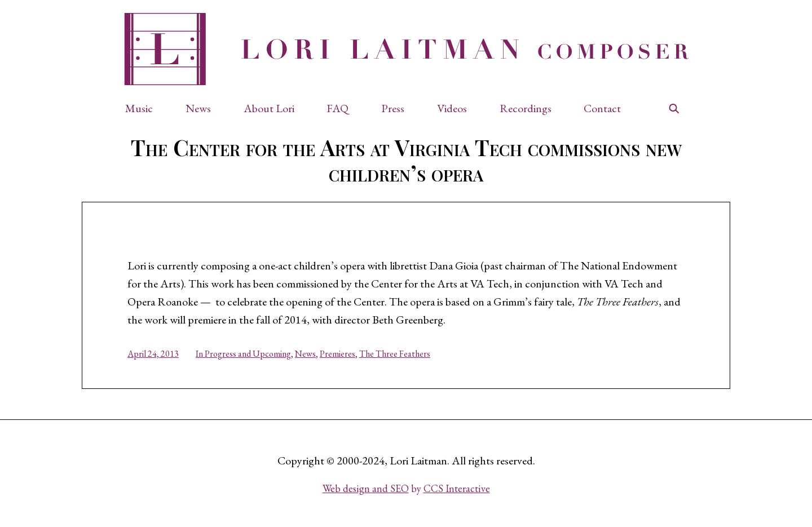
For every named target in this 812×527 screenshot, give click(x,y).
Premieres (337, 354)
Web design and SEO (366, 488)
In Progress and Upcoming (243, 354)
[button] (145, 108)
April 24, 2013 (153, 354)
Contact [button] (602, 108)
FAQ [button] (337, 108)
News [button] (198, 108)
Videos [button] (452, 108)
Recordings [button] (526, 108)
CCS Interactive (457, 488)
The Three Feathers (395, 354)
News (305, 354)
